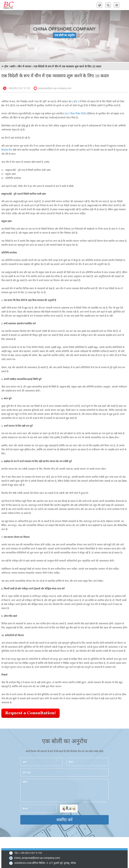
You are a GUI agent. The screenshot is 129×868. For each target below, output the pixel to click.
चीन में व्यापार (25, 66)
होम (6, 66)
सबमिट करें (65, 820)
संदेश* (65, 790)
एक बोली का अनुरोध (65, 35)
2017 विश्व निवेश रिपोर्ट (75, 114)
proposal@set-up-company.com (55, 88)
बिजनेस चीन (7, 150)
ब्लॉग (13, 66)
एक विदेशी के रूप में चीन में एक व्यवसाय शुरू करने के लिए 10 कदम (68, 66)
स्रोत (75, 101)
